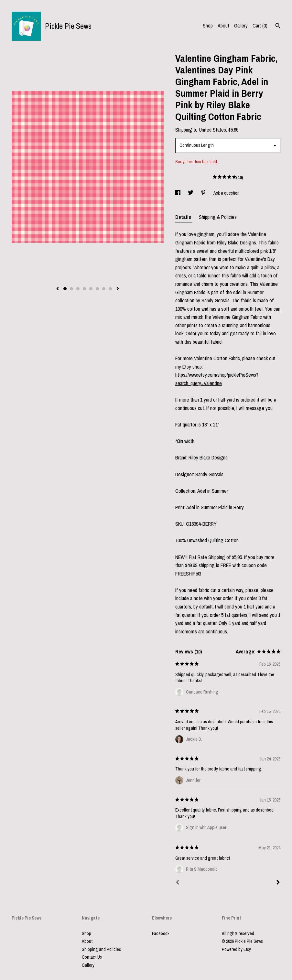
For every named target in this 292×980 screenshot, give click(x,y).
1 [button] (65, 289)
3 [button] (78, 289)
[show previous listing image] (58, 289)
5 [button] (91, 289)
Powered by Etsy (236, 949)
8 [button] (110, 289)
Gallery (241, 26)
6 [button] (97, 289)
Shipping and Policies (101, 949)
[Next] (278, 883)
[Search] (278, 27)
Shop (208, 26)
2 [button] (71, 289)
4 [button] (84, 289)
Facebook (161, 933)
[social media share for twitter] (191, 193)
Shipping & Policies (218, 217)
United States (212, 130)
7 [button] (104, 289)
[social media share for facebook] (178, 193)
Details (184, 217)
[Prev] (178, 883)
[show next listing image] (118, 289)
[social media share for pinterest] (204, 193)
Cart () (260, 26)
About (223, 26)
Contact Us (92, 957)
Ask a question (227, 193)
